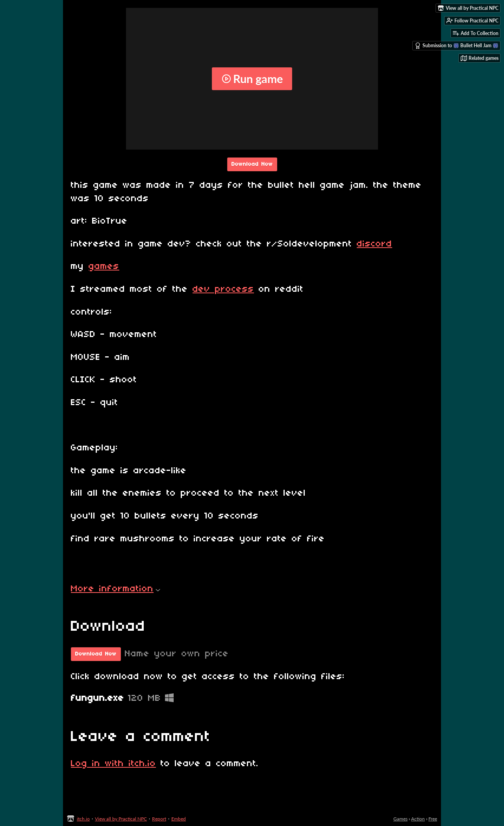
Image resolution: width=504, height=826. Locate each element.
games (104, 267)
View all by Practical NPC (121, 819)
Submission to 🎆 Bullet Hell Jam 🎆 (457, 46)
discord (374, 244)
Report (159, 819)
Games (400, 819)
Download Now (252, 164)
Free (433, 819)
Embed (179, 819)
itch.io (83, 819)
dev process (223, 289)
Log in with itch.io (113, 764)
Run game (252, 79)
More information (116, 589)
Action (418, 819)
